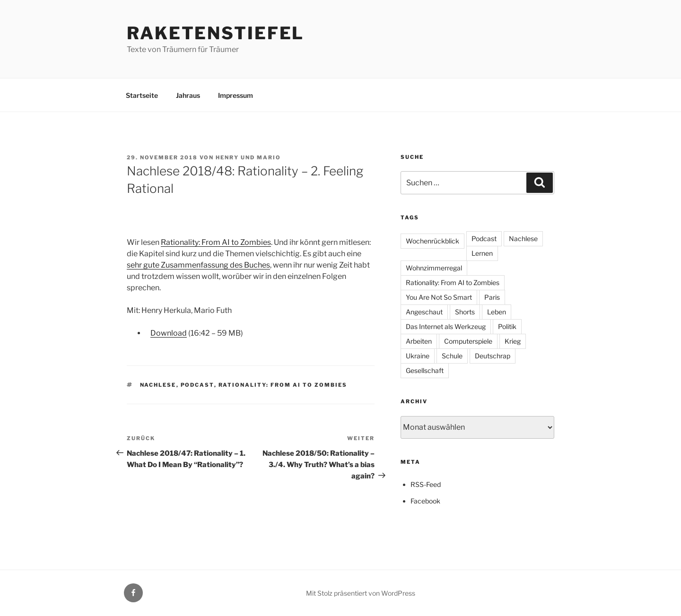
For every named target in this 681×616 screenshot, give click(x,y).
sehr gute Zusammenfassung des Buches (198, 265)
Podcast (197, 385)
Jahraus (188, 95)
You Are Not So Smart (439, 297)
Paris (492, 297)
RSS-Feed (426, 484)
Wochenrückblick (432, 241)
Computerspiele (468, 341)
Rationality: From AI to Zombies (216, 242)
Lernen (482, 253)
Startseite (142, 95)
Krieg (513, 341)
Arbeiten (419, 341)
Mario (269, 157)
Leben (497, 312)
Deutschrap (493, 356)
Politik (507, 326)
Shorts (465, 312)
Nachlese (158, 385)
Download (169, 333)
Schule (452, 356)
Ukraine (418, 356)
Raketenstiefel (215, 33)
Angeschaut (424, 312)
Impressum (236, 95)
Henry (227, 157)
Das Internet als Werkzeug (446, 326)
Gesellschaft (425, 370)
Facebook (425, 501)
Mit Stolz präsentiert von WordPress (361, 593)
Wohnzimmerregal (434, 268)
